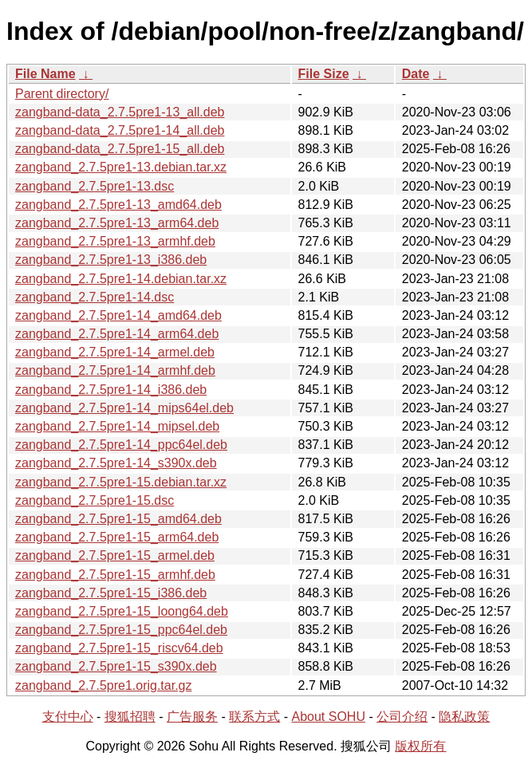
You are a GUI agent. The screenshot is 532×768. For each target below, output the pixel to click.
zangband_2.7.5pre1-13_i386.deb (111, 260)
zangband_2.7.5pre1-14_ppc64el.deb (121, 445)
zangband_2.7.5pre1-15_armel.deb (115, 555)
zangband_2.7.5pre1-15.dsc (95, 500)
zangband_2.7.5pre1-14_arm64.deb (117, 334)
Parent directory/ (62, 94)
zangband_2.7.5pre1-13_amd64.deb (118, 205)
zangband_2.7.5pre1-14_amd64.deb (118, 315)
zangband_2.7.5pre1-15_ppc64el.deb (121, 630)
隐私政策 (464, 717)
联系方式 (254, 717)
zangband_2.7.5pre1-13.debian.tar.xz (121, 167)
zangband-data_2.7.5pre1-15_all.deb (120, 149)
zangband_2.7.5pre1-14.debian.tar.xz (121, 279)
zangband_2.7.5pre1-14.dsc (95, 297)
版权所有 (420, 746)
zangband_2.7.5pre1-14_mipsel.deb (117, 426)
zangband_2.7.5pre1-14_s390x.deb (116, 463)
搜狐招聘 (130, 717)
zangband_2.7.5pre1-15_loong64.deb (122, 611)
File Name (45, 74)
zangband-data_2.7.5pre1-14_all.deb (120, 130)
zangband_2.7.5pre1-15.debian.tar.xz (121, 482)
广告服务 (192, 717)
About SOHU (328, 717)
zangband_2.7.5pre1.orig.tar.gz (104, 685)
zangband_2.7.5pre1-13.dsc (95, 186)
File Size (324, 74)
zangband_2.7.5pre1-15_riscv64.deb (119, 648)
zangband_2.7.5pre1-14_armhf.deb (115, 370)
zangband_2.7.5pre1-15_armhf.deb (115, 575)
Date (416, 74)
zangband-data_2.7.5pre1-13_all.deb (120, 112)
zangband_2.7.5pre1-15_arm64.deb (117, 537)
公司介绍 (402, 717)
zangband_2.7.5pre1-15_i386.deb (111, 593)
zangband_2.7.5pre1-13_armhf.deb (115, 241)
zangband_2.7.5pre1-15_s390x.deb (116, 666)
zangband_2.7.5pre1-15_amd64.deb (118, 519)
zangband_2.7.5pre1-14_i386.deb (111, 390)
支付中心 (68, 717)
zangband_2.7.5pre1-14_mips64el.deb (124, 408)
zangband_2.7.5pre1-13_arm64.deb (117, 223)
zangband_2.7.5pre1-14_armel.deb (115, 352)
